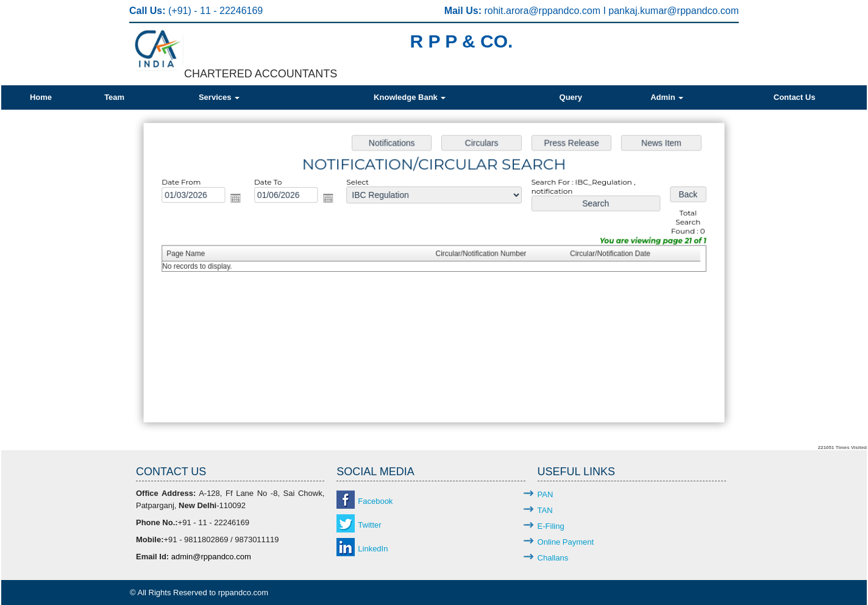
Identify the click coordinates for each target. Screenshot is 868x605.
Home (41, 97)
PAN (546, 494)
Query (571, 97)
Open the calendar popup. (244, 201)
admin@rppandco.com (211, 557)
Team (114, 97)
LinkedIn (373, 549)
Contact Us (795, 97)
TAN (545, 510)
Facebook (375, 501)
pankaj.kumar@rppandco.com (674, 11)
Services (219, 97)
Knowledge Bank (410, 97)
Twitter (369, 525)
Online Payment (566, 542)
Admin (667, 97)
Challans (553, 558)
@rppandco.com (566, 11)
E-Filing (551, 526)
